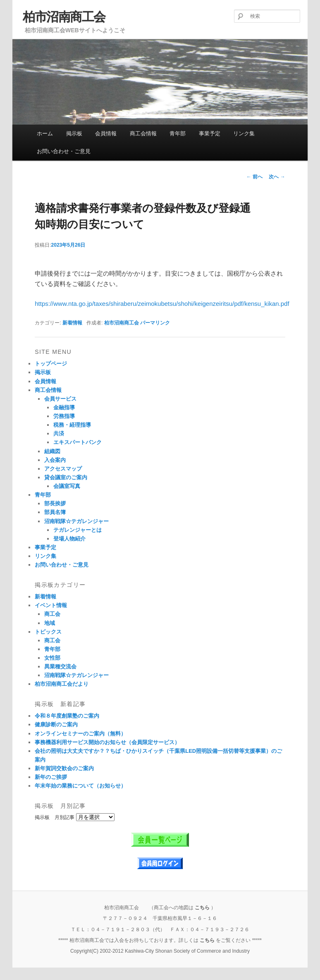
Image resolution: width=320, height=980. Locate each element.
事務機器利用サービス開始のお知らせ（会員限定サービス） (107, 742)
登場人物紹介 (69, 539)
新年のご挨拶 (51, 777)
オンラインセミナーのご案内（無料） (80, 734)
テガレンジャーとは (78, 530)
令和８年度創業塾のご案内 (67, 716)
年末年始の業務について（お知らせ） (80, 786)
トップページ (51, 364)
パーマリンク (155, 323)
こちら (202, 908)
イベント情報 (51, 605)
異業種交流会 (60, 667)
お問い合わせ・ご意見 (64, 151)
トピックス (48, 632)
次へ (277, 177)
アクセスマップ (63, 469)
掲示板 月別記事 (55, 817)
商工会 (52, 614)
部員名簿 (55, 512)
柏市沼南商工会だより (62, 684)
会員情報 (106, 133)
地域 (50, 623)
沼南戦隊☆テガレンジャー (76, 521)
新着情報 (72, 323)
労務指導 (64, 416)
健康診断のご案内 (56, 724)
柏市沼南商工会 (64, 17)
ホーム (45, 133)
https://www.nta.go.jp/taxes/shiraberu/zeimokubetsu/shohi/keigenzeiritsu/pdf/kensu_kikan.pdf (162, 304)
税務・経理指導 (72, 425)
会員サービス (60, 399)
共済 (59, 434)
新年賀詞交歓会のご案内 (64, 768)
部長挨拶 (55, 503)
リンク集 (244, 133)
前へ (254, 177)
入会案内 (55, 460)
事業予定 (210, 133)
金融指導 (64, 407)
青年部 (178, 133)
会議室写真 (67, 486)
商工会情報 (143, 133)
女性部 (52, 658)
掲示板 (74, 133)
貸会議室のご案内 (66, 477)
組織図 (52, 451)
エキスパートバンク (78, 442)
